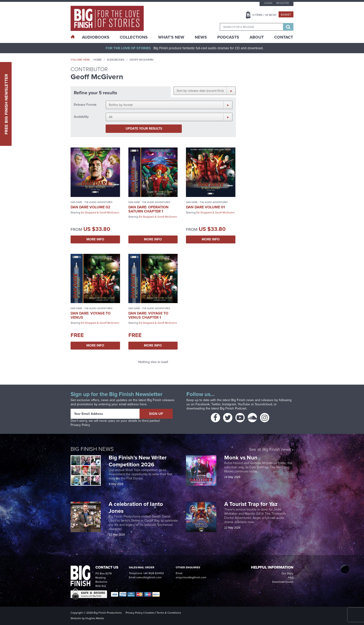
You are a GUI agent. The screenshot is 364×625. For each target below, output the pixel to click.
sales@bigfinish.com (149, 577)
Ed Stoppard (89, 213)
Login (268, 3)
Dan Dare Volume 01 (205, 207)
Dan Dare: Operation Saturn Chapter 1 (148, 209)
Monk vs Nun (242, 458)
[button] (205, 91)
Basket (286, 15)
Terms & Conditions (169, 613)
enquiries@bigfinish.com (191, 577)
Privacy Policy (80, 425)
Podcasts (228, 37)
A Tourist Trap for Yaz (251, 504)
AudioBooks (96, 37)
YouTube (244, 404)
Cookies (149, 613)
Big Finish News (92, 449)
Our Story (288, 573)
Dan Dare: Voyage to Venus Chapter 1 (148, 315)
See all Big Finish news (270, 450)
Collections (134, 37)
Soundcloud (263, 404)
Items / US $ (264, 15)
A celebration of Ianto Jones (136, 507)
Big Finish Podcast (233, 408)
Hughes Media (95, 618)
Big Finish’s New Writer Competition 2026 (138, 461)
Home (98, 60)
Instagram (229, 404)
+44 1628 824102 (153, 573)
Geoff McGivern (109, 213)
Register (283, 3)
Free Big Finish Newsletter (6, 104)
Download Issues (283, 582)
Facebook (203, 404)
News (201, 37)
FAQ (291, 578)
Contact (284, 37)
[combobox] (251, 27)
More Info (95, 239)
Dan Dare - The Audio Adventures (91, 202)
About (257, 37)
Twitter (216, 404)
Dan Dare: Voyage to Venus (91, 315)
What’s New (171, 37)
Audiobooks (116, 60)
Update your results (144, 129)
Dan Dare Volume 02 (90, 207)
